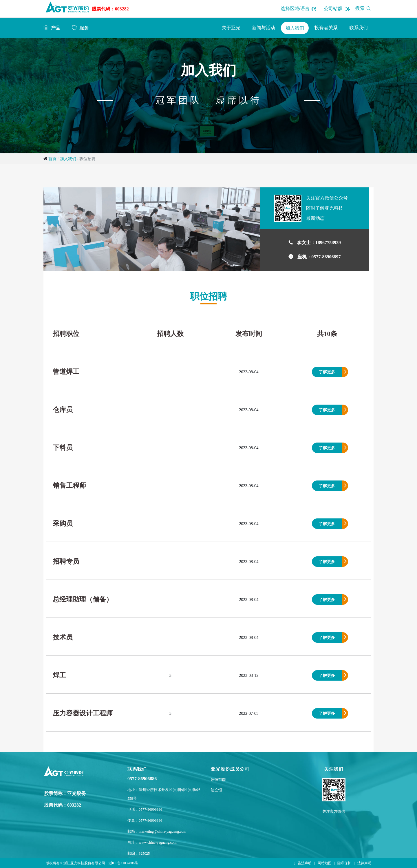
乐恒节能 (218, 780)
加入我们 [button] (295, 28)
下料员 (63, 448)
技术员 (63, 637)
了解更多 (327, 372)
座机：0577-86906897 (319, 257)
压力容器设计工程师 (83, 713)
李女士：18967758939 (319, 243)
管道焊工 (66, 372)
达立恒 (216, 790)
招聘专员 (66, 561)
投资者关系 (326, 28)
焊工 (59, 675)
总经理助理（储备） (83, 599)
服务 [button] (84, 28)
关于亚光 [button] (231, 28)
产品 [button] (56, 28)
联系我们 (359, 28)
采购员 (63, 523)
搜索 (364, 8)
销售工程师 (69, 486)
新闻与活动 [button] (264, 28)
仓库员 (63, 410)
